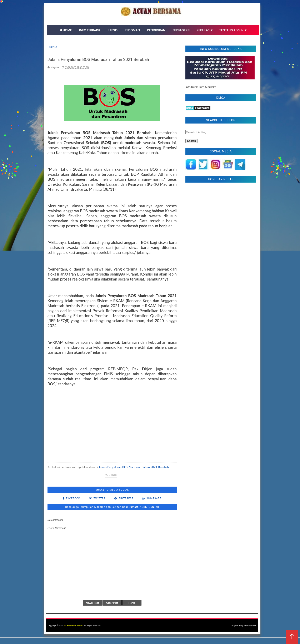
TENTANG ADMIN (233, 30)
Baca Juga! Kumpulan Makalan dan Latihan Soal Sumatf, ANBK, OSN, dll (112, 507)
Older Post (112, 603)
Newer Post (92, 603)
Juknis (52, 47)
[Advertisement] (112, 424)
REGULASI (205, 30)
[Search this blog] (204, 132)
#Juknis (111, 475)
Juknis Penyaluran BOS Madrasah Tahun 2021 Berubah (134, 467)
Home (132, 603)
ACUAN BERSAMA (73, 625)
